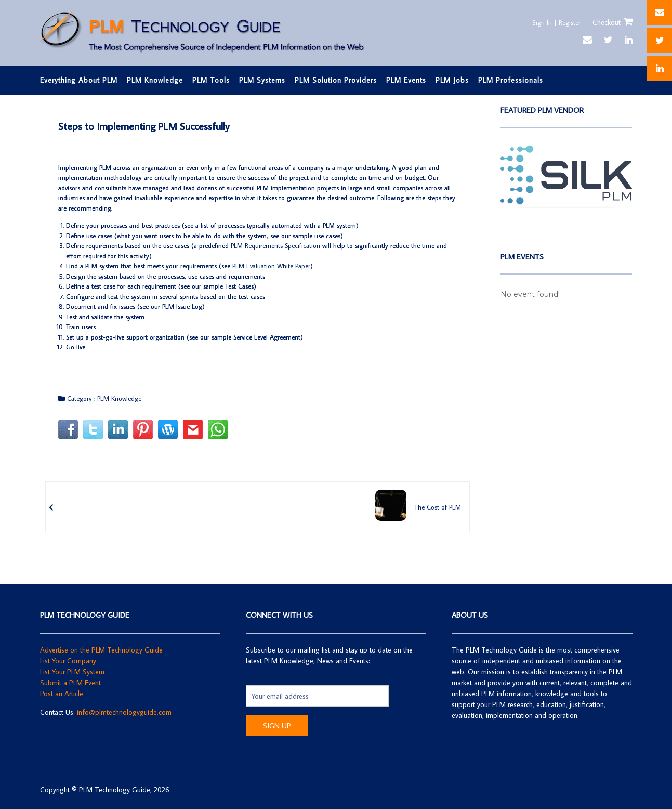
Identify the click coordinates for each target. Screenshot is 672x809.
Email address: (268, 680)
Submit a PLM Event (70, 683)
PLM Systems (262, 80)
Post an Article (62, 694)
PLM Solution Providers (336, 80)
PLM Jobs (452, 80)
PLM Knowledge (155, 80)
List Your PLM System (72, 672)
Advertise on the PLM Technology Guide (101, 650)
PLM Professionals (511, 80)
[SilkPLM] (566, 205)
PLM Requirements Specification (275, 245)
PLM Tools (211, 80)
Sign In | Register (554, 22)
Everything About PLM (79, 80)
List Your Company (68, 661)
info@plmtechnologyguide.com (124, 712)
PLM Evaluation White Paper (271, 266)
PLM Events (406, 80)
